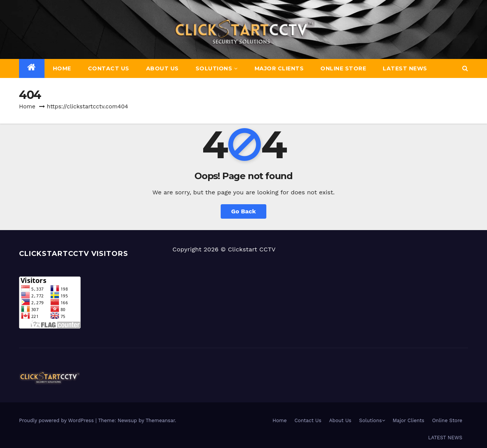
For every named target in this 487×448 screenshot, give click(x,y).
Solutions (217, 68)
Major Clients (279, 68)
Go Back (244, 211)
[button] (465, 68)
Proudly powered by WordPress (57, 420)
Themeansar (160, 420)
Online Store (343, 68)
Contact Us (109, 68)
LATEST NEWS (405, 68)
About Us (162, 68)
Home (62, 68)
